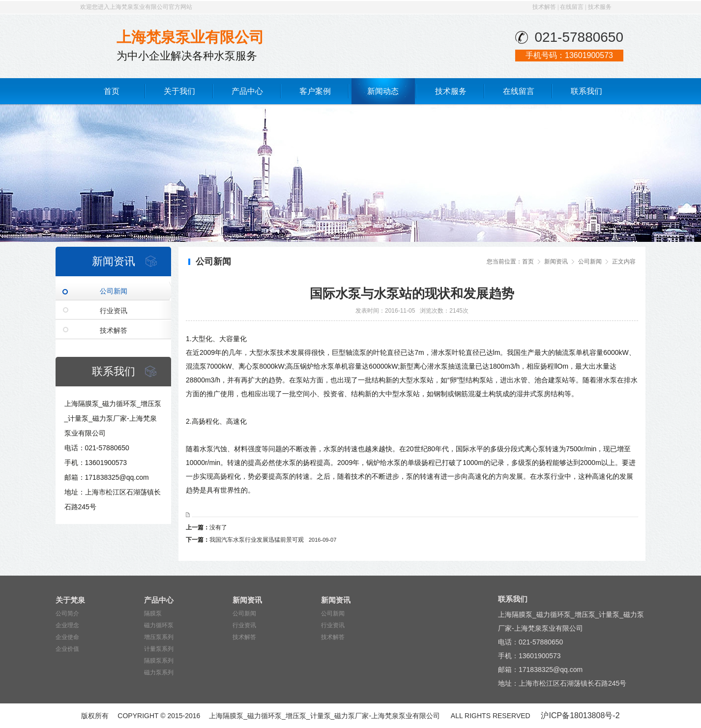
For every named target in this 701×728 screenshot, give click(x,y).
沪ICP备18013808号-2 (580, 715)
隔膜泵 (153, 613)
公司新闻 (114, 291)
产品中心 (247, 91)
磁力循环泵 (159, 625)
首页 (112, 91)
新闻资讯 (556, 262)
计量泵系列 (159, 649)
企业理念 (67, 625)
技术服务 (600, 7)
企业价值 (67, 649)
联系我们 (586, 91)
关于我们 (179, 91)
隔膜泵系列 (159, 661)
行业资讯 (114, 311)
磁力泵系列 (159, 672)
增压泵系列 (159, 637)
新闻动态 (383, 91)
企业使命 (67, 637)
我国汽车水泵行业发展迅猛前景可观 (273, 540)
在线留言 (572, 7)
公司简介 (67, 613)
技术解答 (544, 7)
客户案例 (315, 91)
